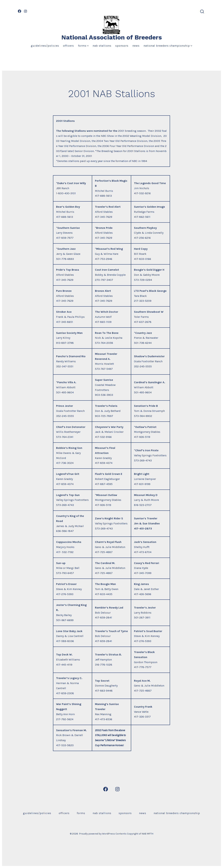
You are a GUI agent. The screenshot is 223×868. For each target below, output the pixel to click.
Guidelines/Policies (45, 46)
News (136, 46)
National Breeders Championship (168, 46)
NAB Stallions (102, 46)
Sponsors (122, 46)
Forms (83, 46)
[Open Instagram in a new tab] (25, 11)
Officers (68, 46)
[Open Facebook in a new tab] (20, 11)
